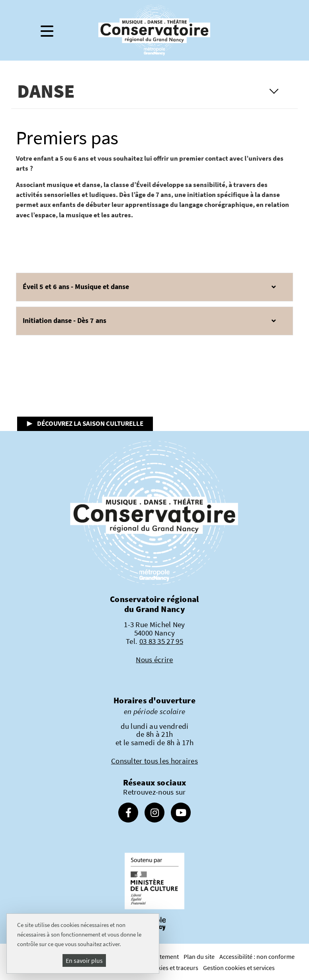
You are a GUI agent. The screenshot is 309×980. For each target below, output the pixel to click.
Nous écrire (154, 659)
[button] (155, 287)
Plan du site (199, 956)
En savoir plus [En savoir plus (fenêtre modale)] (84, 960)
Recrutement (161, 956)
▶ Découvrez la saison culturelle (85, 423)
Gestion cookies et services (239, 968)
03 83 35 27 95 (161, 641)
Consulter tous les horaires (154, 761)
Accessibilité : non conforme (257, 956)
